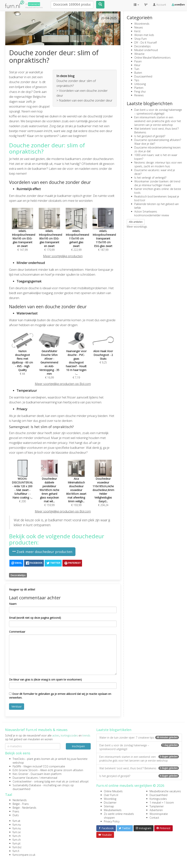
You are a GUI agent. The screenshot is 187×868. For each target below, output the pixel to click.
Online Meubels (113, 791)
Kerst (137, 31)
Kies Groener (20, 774)
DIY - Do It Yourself (146, 42)
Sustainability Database (27, 785)
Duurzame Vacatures (25, 778)
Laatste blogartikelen (114, 730)
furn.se (17, 832)
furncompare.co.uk (24, 855)
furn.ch (17, 836)
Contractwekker (22, 781)
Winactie (139, 54)
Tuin (137, 69)
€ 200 (22, 484)
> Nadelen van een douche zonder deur (84, 100)
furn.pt (17, 843)
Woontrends (142, 24)
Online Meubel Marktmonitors (152, 58)
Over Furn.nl (111, 795)
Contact (154, 818)
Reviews (139, 95)
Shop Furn (141, 39)
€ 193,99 (76, 486)
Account (160, 5)
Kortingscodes (158, 799)
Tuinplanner (157, 806)
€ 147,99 (24, 234)
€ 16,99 (49, 359)
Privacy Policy (112, 821)
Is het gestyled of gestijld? (150, 136)
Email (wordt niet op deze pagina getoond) (35, 618)
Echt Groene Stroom (25, 770)
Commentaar (17, 632)
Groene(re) (34, 4)
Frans (16, 811)
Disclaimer (110, 803)
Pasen (138, 61)
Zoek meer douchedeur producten (42, 552)
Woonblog (110, 799)
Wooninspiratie (159, 814)
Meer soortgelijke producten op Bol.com (63, 384)
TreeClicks (19, 759)
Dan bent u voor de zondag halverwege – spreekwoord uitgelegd (158, 112)
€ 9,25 (103, 351)
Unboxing (140, 84)
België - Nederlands (24, 808)
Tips (137, 80)
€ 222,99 (77, 234)
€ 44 (22, 357)
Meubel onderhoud (146, 50)
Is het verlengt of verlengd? (150, 178)
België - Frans (21, 804)
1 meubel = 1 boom (162, 803)
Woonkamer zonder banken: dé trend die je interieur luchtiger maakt (157, 183)
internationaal (49, 778)
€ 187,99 (104, 234)
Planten (139, 88)
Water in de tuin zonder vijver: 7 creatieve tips (139, 738)
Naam (13, 604)
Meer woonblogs (137, 227)
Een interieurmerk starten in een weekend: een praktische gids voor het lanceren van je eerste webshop (158, 121)
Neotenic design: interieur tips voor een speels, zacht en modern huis (158, 164)
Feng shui (140, 91)
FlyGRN (17, 766)
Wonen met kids (144, 35)
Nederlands (20, 800)
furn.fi (16, 851)
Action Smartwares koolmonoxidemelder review (152, 213)
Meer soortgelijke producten (63, 256)
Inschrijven (78, 746)
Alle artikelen (136, 222)
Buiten (138, 73)
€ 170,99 (50, 234)
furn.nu (17, 825)
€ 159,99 (49, 486)
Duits (16, 815)
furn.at (16, 821)
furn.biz (17, 847)
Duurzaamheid (143, 76)
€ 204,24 (103, 486)
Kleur (137, 65)
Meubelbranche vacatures (165, 791)
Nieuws (139, 27)
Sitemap (109, 806)
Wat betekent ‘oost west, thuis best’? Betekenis (139, 768)
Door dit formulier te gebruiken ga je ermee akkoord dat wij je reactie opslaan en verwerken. (60, 696)
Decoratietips (18, 575)
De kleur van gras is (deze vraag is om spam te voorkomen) (45, 679)
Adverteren (156, 810)
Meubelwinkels (113, 810)
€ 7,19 (76, 359)
